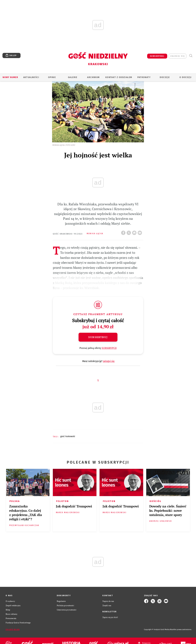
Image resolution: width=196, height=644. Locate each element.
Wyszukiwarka (191, 56)
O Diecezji (185, 77)
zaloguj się (178, 56)
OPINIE (52, 77)
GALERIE (73, 77)
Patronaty (144, 77)
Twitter (129, 232)
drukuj (135, 232)
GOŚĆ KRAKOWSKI (68, 436)
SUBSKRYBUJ (157, 56)
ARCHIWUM (93, 77)
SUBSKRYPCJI (109, 348)
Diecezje (165, 77)
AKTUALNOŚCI (31, 77)
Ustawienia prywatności (67, 610)
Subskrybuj (98, 337)
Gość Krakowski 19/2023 (68, 234)
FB (124, 232)
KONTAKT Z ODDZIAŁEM (119, 77)
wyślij (140, 232)
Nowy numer (10, 77)
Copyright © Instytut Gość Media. (157, 630)
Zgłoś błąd (13, 630)
